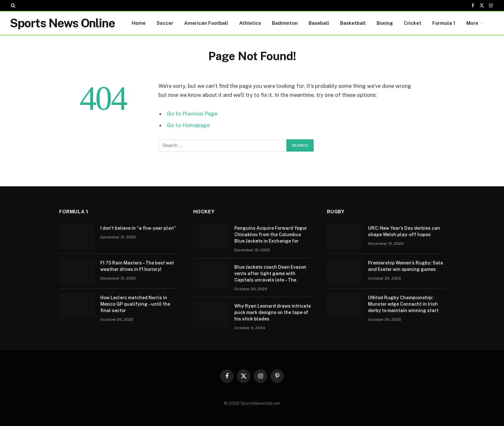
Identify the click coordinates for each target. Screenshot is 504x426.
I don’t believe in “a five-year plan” (138, 228)
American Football (206, 23)
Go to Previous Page (192, 114)
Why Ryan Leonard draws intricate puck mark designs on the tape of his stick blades (273, 312)
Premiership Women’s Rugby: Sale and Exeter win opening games (405, 266)
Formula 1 (444, 23)
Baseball (319, 23)
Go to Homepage (188, 125)
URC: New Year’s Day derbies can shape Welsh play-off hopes (404, 231)
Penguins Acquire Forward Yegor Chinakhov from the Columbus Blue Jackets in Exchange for (271, 235)
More (472, 23)
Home (139, 23)
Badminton (285, 23)
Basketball (353, 23)
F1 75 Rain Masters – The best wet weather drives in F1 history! (137, 266)
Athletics (250, 23)
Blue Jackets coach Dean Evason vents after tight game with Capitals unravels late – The (270, 273)
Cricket (413, 23)
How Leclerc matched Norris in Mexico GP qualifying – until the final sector (135, 304)
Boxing (385, 23)
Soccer (165, 23)
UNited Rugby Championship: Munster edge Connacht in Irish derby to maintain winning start (403, 304)
